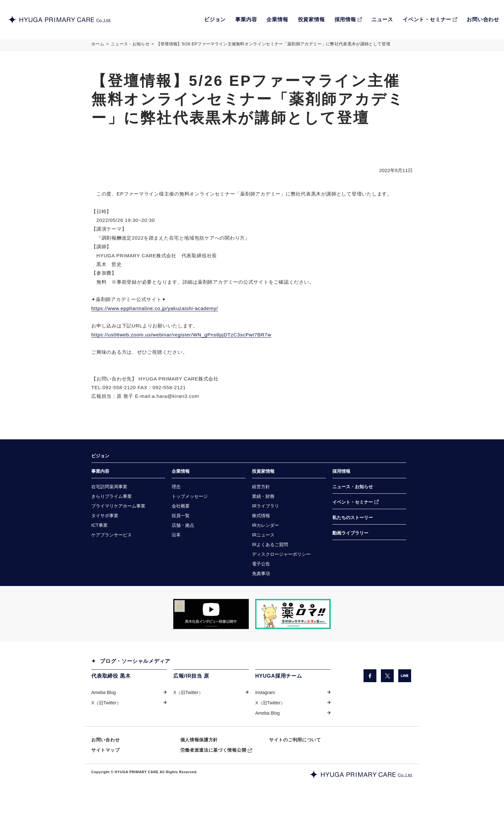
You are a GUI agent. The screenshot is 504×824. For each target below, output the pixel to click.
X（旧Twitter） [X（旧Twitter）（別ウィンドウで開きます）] (106, 721)
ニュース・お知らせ (130, 46)
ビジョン (100, 470)
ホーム (98, 46)
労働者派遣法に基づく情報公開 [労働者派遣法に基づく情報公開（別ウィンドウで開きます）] (213, 770)
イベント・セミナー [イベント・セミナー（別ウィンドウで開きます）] (353, 517)
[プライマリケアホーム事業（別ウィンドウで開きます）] (118, 522)
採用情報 (341, 486)
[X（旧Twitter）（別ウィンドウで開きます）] (387, 693)
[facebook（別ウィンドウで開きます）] (370, 693)
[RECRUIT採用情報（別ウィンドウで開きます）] (348, 20)
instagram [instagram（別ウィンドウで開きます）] (265, 710)
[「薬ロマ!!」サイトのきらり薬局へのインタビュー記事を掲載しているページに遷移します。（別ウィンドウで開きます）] (293, 632)
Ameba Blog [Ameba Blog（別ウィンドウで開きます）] (104, 710)
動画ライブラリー (350, 549)
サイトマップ (105, 770)
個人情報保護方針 (199, 759)
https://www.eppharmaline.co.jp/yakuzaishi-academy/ (158, 317)
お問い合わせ (105, 759)
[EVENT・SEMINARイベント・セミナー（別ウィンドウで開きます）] (430, 20)
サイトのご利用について (295, 759)
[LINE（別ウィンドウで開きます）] (405, 693)
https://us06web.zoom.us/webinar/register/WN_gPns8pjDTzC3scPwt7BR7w (186, 345)
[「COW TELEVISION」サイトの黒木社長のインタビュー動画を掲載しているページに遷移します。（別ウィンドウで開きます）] (211, 632)
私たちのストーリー (353, 533)
